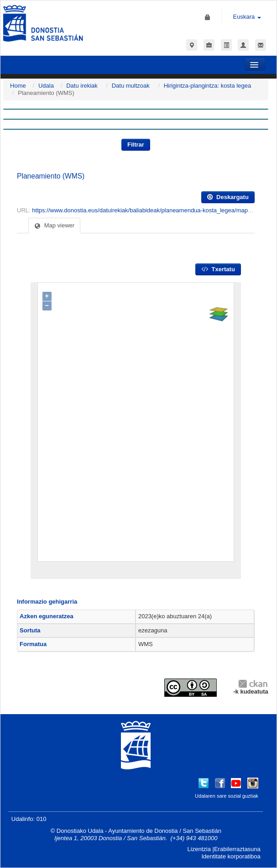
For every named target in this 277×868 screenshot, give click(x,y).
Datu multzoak (131, 86)
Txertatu (218, 269)
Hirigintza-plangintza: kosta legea (208, 86)
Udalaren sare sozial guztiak (227, 796)
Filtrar (136, 145)
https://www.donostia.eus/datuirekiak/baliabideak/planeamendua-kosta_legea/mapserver (147, 210)
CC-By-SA (192, 688)
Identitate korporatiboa (231, 856)
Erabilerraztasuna (237, 849)
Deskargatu (228, 197)
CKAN (253, 683)
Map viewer (54, 226)
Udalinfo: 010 (29, 819)
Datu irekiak (82, 86)
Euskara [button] (247, 17)
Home (18, 86)
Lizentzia (199, 849)
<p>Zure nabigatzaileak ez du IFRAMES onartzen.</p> (136, 431)
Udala (46, 86)
